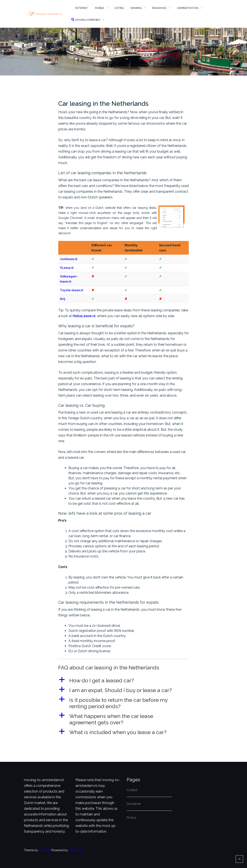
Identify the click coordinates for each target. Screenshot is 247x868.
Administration (188, 8)
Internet (82, 8)
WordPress (77, 850)
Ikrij (63, 299)
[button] (124, 680)
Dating (119, 8)
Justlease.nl (69, 259)
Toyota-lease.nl (71, 290)
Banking (136, 8)
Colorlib (45, 850)
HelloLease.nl (84, 316)
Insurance (159, 8)
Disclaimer (134, 804)
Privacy (132, 818)
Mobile (99, 8)
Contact (132, 790)
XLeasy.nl (67, 268)
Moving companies (88, 20)
